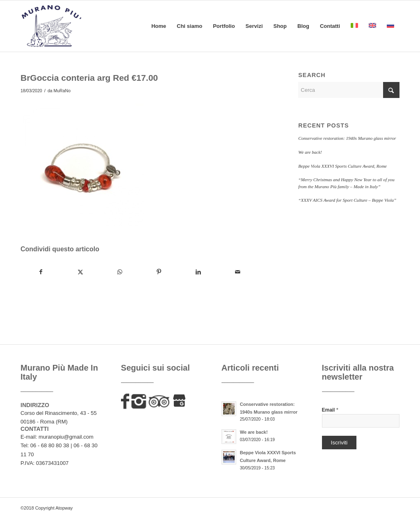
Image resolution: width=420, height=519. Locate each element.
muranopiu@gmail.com (66, 437)
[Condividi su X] (80, 272)
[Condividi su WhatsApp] (120, 272)
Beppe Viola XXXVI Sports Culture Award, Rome (342, 166)
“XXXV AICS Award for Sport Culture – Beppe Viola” (347, 200)
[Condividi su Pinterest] (159, 272)
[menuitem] (159, 26)
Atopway (64, 508)
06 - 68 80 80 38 (50, 445)
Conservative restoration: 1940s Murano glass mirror (347, 138)
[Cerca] (349, 90)
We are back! (310, 152)
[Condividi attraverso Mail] (238, 272)
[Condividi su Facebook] (41, 272)
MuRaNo (62, 91)
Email (330, 410)
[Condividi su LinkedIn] (198, 272)
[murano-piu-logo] (51, 26)
